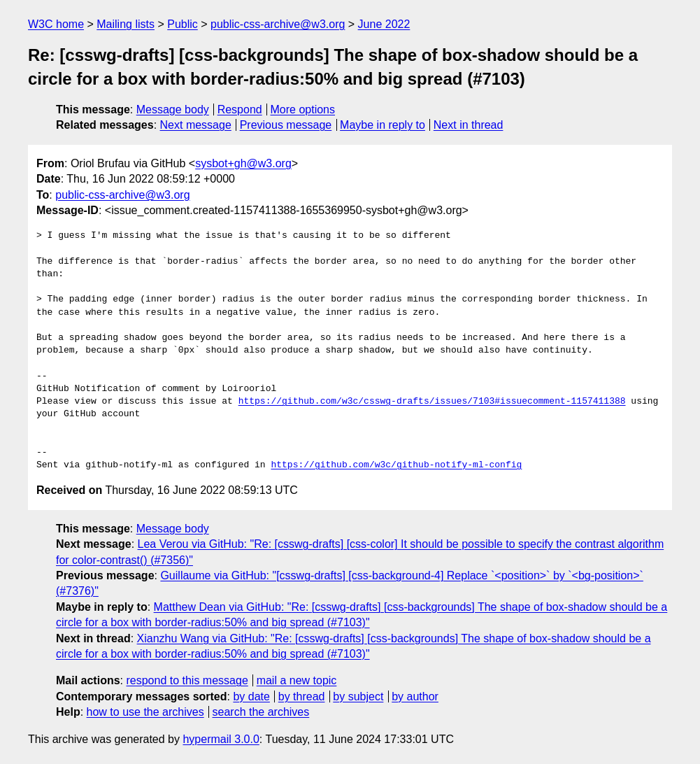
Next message (196, 125)
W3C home (56, 24)
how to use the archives (145, 712)
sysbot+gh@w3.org (243, 163)
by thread (302, 696)
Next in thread (469, 125)
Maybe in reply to (383, 125)
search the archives (261, 712)
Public (183, 24)
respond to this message (187, 680)
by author (415, 696)
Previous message (286, 125)
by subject (358, 696)
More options (303, 109)
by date (251, 696)
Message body (173, 109)
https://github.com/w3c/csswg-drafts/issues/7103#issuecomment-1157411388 (432, 402)
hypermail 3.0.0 (221, 739)
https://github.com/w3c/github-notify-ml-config (396, 465)
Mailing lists (126, 24)
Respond (240, 109)
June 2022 (384, 24)
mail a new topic (297, 680)
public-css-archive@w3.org (278, 24)
